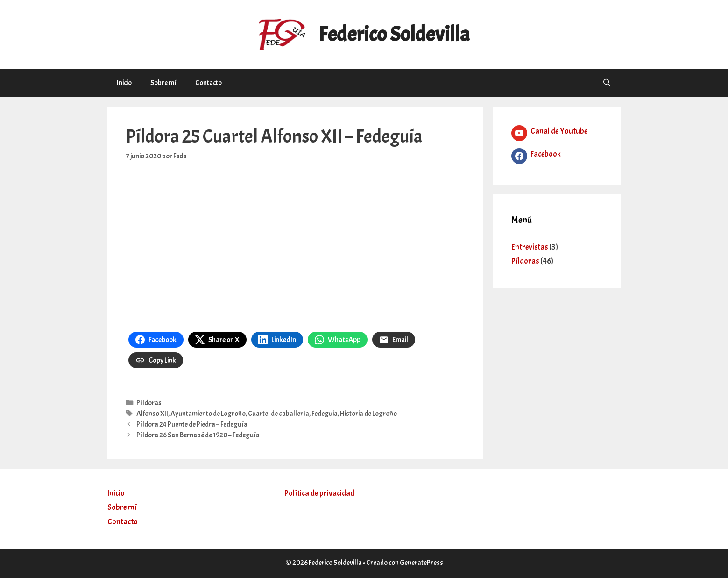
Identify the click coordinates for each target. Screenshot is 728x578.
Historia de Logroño (368, 414)
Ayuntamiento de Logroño (208, 414)
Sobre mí (163, 83)
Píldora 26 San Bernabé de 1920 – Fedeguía (198, 435)
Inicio (124, 83)
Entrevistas (530, 247)
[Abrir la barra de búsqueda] (607, 83)
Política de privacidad (319, 493)
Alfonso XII (152, 414)
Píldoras (149, 403)
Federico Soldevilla (394, 34)
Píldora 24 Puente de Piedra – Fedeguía (192, 424)
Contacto (209, 83)
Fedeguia (325, 414)
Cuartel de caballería (279, 414)
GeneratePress (421, 563)
